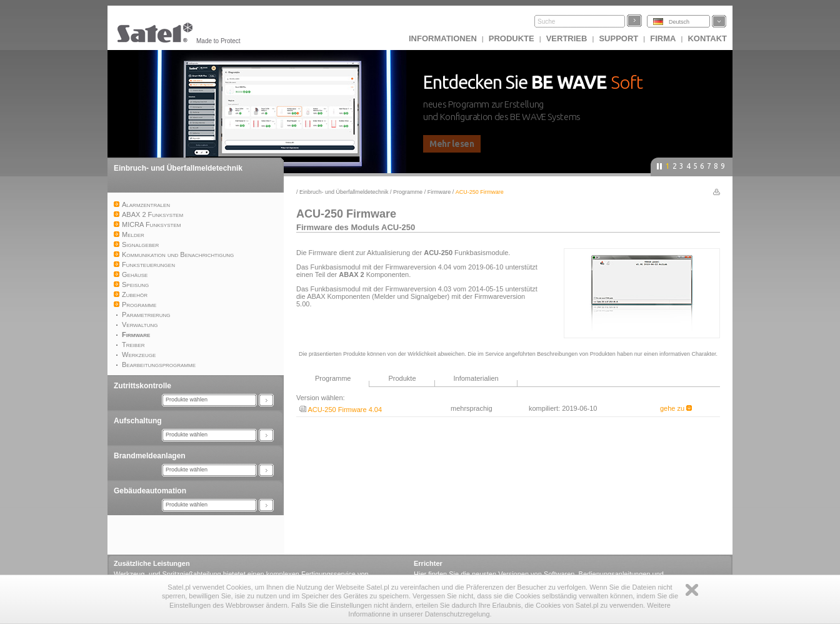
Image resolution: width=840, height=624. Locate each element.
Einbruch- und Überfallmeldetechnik (178, 168)
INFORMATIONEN (443, 38)
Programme (408, 192)
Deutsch (679, 22)
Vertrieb (567, 38)
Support (618, 38)
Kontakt (707, 38)
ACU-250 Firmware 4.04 (341, 410)
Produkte (512, 38)
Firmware (439, 192)
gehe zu (676, 408)
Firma (663, 38)
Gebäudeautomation (150, 491)
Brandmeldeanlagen (150, 456)
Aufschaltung (138, 421)
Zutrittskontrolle (142, 386)
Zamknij (692, 590)
